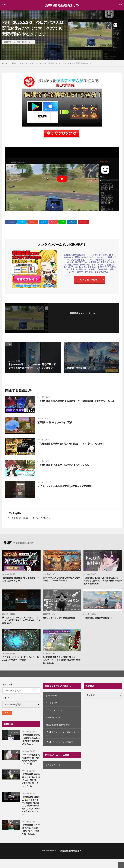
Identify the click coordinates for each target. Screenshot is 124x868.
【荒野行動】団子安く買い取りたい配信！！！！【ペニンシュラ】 (73, 443)
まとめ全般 (15, 734)
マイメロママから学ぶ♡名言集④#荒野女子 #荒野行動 (67, 486)
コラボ (16, 802)
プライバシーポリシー (57, 713)
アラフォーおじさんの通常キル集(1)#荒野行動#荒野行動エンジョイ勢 (31, 763)
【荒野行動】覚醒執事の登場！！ (99, 618)
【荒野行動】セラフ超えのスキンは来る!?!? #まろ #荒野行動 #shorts (31, 840)
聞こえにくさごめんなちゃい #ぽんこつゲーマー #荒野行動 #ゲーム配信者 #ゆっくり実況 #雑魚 (21, 621)
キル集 (16, 755)
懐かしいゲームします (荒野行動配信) (60, 618)
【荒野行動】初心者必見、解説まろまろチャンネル (65, 465)
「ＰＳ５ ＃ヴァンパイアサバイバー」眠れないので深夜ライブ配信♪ (21, 660)
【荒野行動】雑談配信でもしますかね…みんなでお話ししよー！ (21, 579)
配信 (19, 42)
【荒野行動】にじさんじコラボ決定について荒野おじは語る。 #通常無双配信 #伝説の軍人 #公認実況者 (102, 581)
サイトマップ (52, 706)
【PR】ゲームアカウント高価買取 (62, 748)
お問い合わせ (52, 698)
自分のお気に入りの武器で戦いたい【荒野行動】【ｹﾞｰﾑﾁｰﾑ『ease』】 (62, 579)
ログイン (32, 517)
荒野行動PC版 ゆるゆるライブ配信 (56, 422)
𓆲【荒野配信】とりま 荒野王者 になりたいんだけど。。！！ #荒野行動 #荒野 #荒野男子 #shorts (61, 662)
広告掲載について (54, 721)
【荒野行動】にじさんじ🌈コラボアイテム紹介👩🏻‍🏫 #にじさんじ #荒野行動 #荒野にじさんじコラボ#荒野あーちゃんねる (31, 815)
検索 (6, 714)
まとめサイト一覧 (54, 771)
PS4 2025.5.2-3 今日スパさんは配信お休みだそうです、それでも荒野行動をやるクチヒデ (58, 63)
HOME (5, 63)
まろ (17, 832)
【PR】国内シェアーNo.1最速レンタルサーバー (61, 738)
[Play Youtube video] (62, 179)
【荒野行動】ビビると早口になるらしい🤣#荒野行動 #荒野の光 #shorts (31, 742)
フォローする (84, 317)
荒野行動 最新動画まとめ (62, 5)
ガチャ (16, 775)
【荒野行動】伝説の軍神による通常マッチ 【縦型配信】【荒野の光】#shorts (75, 403)
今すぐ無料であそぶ (90, 280)
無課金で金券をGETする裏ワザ (61, 729)
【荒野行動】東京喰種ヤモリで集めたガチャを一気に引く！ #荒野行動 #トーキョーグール (31, 786)
